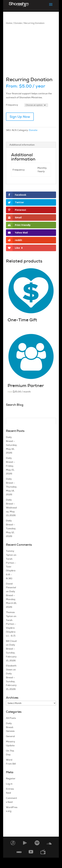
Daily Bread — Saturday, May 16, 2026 (12, 445)
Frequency (12, 105)
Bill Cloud (11, 641)
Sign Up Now (20, 117)
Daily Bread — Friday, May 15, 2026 (10, 466)
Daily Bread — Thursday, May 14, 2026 (11, 487)
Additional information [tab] (22, 145)
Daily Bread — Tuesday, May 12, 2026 (11, 528)
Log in (9, 784)
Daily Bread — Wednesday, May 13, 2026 (11, 508)
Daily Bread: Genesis (10, 727)
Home (9, 23)
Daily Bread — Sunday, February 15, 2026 (11, 653)
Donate (18, 23)
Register (11, 778)
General (10, 736)
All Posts (11, 718)
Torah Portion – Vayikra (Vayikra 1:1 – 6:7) (11, 628)
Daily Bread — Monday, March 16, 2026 (11, 599)
